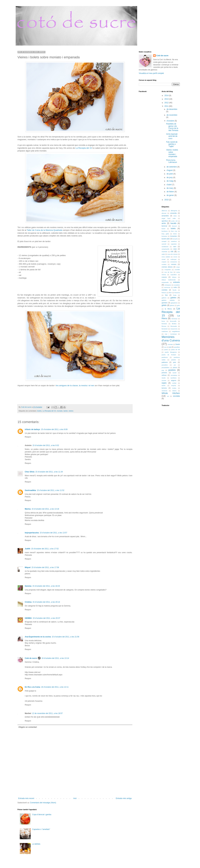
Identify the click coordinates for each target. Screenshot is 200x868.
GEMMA (28, 618)
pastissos (165, 357)
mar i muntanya (171, 334)
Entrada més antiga (124, 798)
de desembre (172, 109)
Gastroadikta (30, 490)
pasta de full (175, 350)
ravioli (174, 373)
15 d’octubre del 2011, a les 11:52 (51, 490)
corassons (174, 262)
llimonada (174, 326)
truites (174, 388)
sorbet (174, 383)
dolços (174, 277)
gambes (165, 303)
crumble (177, 270)
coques (164, 262)
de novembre (172, 115)
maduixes (165, 331)
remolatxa (174, 375)
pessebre (165, 365)
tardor (66, 411)
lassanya (174, 319)
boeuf (164, 229)
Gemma (28, 586)
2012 (167, 103)
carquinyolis (166, 249)
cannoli (164, 244)
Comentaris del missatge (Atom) (43, 803)
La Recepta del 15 (84, 148)
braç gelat (165, 234)
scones (164, 380)
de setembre (172, 167)
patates (174, 360)
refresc (164, 375)
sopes (164, 383)
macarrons (174, 329)
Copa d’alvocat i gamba (42, 815)
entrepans (168, 285)
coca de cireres (172, 254)
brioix (175, 234)
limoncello (173, 321)
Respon (28, 437)
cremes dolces (167, 267)
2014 (167, 96)
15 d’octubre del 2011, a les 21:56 (65, 637)
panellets (177, 347)
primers (164, 373)
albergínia (174, 211)
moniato (60, 411)
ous (165, 347)
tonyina (174, 385)
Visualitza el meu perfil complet (151, 73)
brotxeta (164, 236)
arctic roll (174, 221)
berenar (165, 226)
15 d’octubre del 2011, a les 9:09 (54, 429)
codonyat (173, 259)
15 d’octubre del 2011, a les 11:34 (49, 472)
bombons (165, 231)
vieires (71, 411)
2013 (167, 99)
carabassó (165, 247)
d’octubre (171, 121)
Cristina (28, 602)
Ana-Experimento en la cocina (38, 637)
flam (170, 293)
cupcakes (173, 275)
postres (172, 370)
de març (170, 188)
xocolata (176, 396)
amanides (165, 216)
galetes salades (168, 300)
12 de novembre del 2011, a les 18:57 (47, 713)
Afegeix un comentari (28, 727)
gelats (164, 305)
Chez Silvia (30, 472)
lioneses (164, 324)
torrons (164, 388)
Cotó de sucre (31, 658)
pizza (175, 367)
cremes (174, 264)
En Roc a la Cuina (32, 687)
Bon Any (174, 231)
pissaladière (166, 368)
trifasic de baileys (32, 429)
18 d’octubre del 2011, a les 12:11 (55, 687)
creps (178, 267)
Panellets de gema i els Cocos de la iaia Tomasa (172, 127)
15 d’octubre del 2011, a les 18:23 (46, 586)
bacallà (173, 223)
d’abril (169, 185)
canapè (164, 241)
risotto (164, 378)
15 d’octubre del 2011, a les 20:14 (46, 602)
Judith (28, 549)
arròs (164, 223)
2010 (167, 200)
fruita (175, 295)
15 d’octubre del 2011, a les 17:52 (45, 549)
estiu (175, 287)
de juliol (170, 174)
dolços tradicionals (169, 280)
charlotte (165, 252)
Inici (75, 798)
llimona (164, 326)
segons (174, 380)
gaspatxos (174, 303)
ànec (175, 216)
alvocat (164, 213)
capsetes (174, 244)
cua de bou (168, 272)
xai (168, 396)
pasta (166, 350)
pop (163, 370)
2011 (167, 106)
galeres (164, 298)
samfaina (173, 378)
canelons (174, 241)
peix (175, 362)
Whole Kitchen (171, 393)
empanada (165, 282)
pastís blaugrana (171, 352)
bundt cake (166, 239)
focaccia (177, 293)
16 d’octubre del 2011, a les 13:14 (55, 658)
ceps (175, 249)
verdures (165, 391)
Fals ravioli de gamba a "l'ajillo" (172, 144)
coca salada (166, 257)
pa (170, 347)
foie (166, 295)
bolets (39, 411)
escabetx (177, 285)
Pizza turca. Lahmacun (172, 161)
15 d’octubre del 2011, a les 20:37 (46, 618)
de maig (170, 181)
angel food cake (169, 218)
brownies (174, 236)
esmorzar (167, 287)
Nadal (178, 344)
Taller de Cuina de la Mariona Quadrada (45, 230)
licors (163, 321)
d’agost (170, 170)
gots (178, 305)
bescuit (174, 226)
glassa (172, 305)
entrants (177, 282)
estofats (165, 290)
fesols (175, 290)
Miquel (28, 567)
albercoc (164, 211)
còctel (164, 259)
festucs (164, 293)
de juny (170, 177)
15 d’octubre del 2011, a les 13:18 (45, 509)
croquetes (168, 270)
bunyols (175, 239)
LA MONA (36, 844)
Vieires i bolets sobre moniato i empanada (172, 153)
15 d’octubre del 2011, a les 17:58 (45, 567)
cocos (175, 257)
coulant (164, 264)
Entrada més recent (26, 798)
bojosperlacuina (32, 533)
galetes (173, 298)
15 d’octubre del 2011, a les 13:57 (53, 533)
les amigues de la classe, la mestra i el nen (75, 385)
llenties (174, 324)
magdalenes (176, 331)
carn (175, 246)
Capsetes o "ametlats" (41, 829)
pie (175, 365)
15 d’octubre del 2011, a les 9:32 (46, 445)
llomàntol (165, 329)
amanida (173, 213)
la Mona (168, 309)
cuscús (164, 277)
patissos (165, 362)
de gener (170, 195)
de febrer (170, 192)
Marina (28, 509)
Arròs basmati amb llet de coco (172, 136)
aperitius (165, 221)
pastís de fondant (169, 355)
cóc (172, 252)
